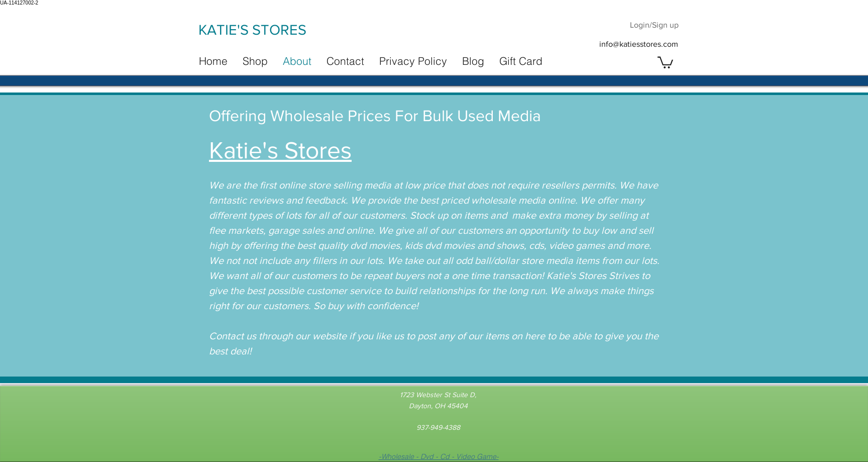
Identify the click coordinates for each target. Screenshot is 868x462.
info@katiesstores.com (639, 44)
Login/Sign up (654, 25)
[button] (665, 62)
